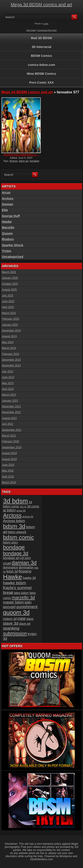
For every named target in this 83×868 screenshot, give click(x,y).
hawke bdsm (15, 583)
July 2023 (8, 372)
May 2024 (8, 342)
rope (22, 618)
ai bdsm (9, 510)
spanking (11, 628)
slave (30, 619)
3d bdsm (16, 501)
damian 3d (24, 563)
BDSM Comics (42, 56)
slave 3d (11, 623)
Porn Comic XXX (41, 83)
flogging (25, 571)
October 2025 (10, 284)
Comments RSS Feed (47, 30)
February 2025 (11, 319)
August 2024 (9, 336)
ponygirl (9, 607)
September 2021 (12, 430)
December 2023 (11, 360)
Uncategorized (13, 257)
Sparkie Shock (13, 245)
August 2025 (9, 290)
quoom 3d (16, 613)
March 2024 (9, 348)
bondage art (11, 558)
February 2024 (11, 354)
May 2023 (8, 383)
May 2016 (8, 471)
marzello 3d (23, 598)
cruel (7, 563)
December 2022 (11, 407)
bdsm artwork (17, 532)
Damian (8, 204)
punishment (27, 607)
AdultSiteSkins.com (41, 859)
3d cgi (23, 507)
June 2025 (8, 301)
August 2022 (9, 418)
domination (26, 568)
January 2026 (10, 278)
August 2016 (9, 459)
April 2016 (8, 477)
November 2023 (11, 366)
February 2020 (11, 442)
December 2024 (11, 331)
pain (28, 602)
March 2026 (9, 272)
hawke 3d (29, 578)
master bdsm (14, 602)
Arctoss (14, 161)
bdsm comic (19, 537)
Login (46, 24)
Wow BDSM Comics (42, 74)
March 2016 (9, 482)
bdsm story (11, 543)
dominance (11, 568)
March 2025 (9, 313)
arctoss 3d (28, 517)
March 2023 (9, 395)
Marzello (8, 228)
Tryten (7, 251)
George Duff (11, 216)
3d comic (33, 506)
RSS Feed (31, 30)
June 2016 (8, 465)
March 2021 (9, 436)
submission (15, 634)
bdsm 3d (14, 526)
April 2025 (8, 307)
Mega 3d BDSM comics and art (41, 5)
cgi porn (26, 558)
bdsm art (24, 161)
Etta (5, 210)
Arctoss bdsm (14, 521)
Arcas (6, 193)
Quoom (7, 233)
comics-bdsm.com (41, 65)
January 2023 (10, 401)
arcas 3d (21, 511)
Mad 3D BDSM (41, 38)
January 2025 (10, 325)
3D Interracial (41, 47)
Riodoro (8, 239)
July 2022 (8, 424)
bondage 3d (16, 553)
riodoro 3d (10, 619)
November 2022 (11, 412)
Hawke (7, 222)
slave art (25, 624)
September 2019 (12, 448)
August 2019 (9, 453)
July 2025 (8, 296)
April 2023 (8, 389)
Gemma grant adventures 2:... (21, 155)
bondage (14, 547)
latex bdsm (21, 593)
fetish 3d (12, 572)
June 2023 (8, 377)
